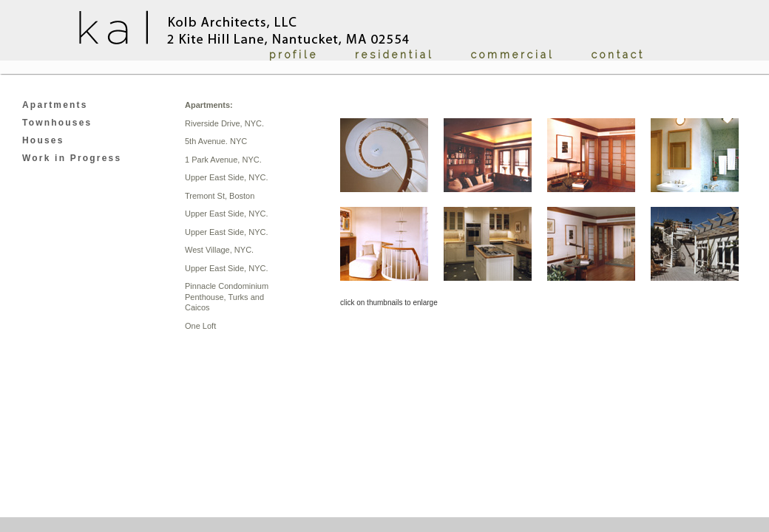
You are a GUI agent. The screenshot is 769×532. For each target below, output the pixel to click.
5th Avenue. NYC (216, 141)
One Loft (200, 326)
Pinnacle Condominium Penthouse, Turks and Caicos (227, 297)
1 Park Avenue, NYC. (223, 160)
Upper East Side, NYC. (227, 177)
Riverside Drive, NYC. (224, 123)
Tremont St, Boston (220, 196)
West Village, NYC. (219, 250)
